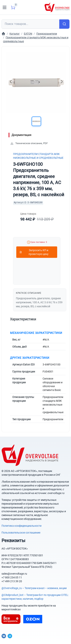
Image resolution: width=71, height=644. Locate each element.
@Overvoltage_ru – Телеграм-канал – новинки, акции (34, 588)
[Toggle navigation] (5, 7)
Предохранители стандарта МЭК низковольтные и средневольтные (38, 156)
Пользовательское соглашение (21, 533)
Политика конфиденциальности (21, 526)
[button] (36, 121)
